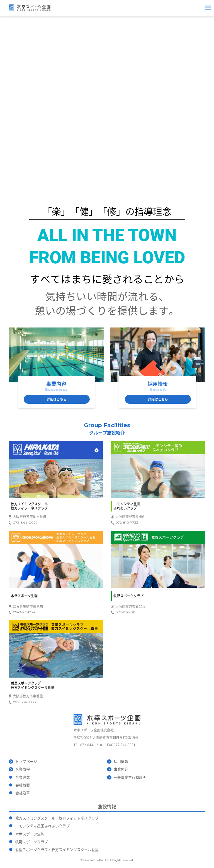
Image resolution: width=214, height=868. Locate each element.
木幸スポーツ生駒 (30, 834)
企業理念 (23, 777)
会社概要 (23, 785)
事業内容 (121, 769)
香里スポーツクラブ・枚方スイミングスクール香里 (57, 850)
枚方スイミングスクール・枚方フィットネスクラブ (57, 818)
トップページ (26, 761)
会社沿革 (23, 793)
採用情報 (121, 761)
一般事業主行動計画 (130, 777)
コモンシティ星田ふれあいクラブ (42, 826)
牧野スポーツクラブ (32, 842)
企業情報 (23, 769)
